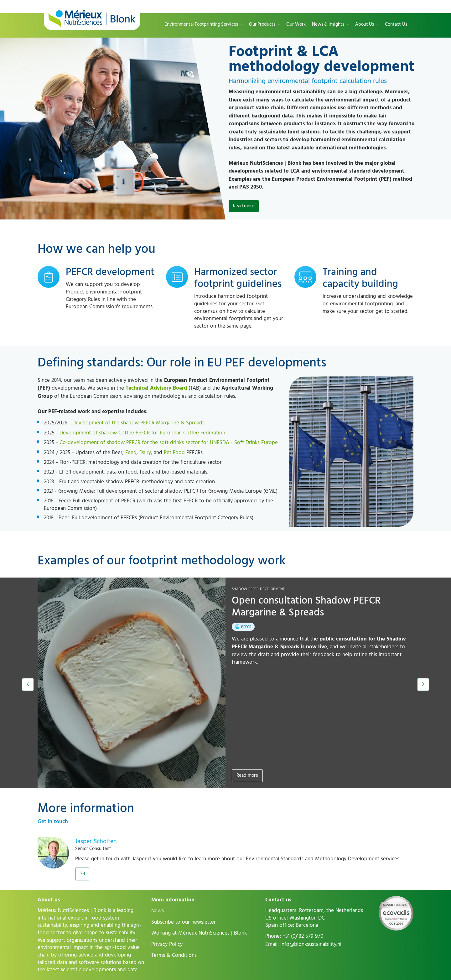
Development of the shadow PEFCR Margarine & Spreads (138, 423)
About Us (365, 25)
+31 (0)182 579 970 (303, 936)
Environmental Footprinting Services (201, 25)
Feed (131, 453)
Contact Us (396, 25)
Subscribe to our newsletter (184, 922)
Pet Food (174, 453)
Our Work (296, 25)
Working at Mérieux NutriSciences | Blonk (199, 933)
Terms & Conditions (174, 955)
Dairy (145, 453)
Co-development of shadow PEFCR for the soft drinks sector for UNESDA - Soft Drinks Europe (169, 443)
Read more (247, 775)
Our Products (262, 25)
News (158, 911)
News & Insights (328, 25)
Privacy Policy (167, 944)
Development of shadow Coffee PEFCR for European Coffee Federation (142, 433)
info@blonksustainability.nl (311, 944)
